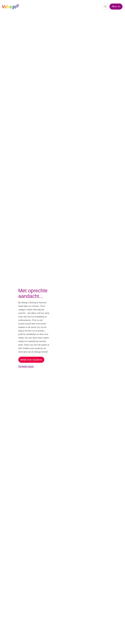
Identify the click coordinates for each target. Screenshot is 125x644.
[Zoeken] (105, 7)
